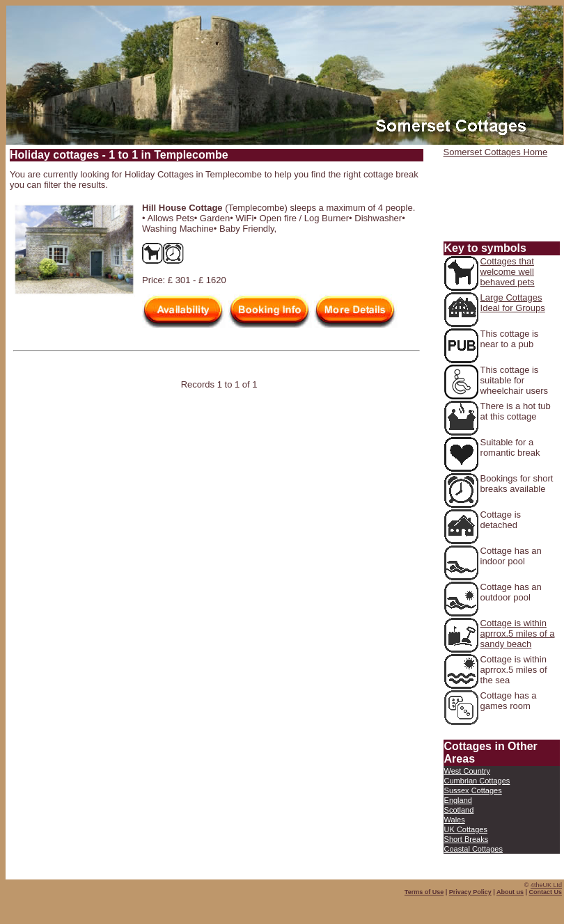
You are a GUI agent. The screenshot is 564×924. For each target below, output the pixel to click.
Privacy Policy (470, 892)
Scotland (459, 810)
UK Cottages (466, 829)
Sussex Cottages (473, 790)
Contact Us (545, 892)
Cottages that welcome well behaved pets (508, 272)
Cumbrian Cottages (477, 781)
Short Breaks (467, 839)
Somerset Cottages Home (496, 152)
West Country (467, 771)
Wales (455, 820)
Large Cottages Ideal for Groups (513, 303)
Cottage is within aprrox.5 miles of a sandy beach (518, 634)
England (458, 800)
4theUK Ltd (546, 885)
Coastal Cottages (473, 849)
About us (510, 892)
